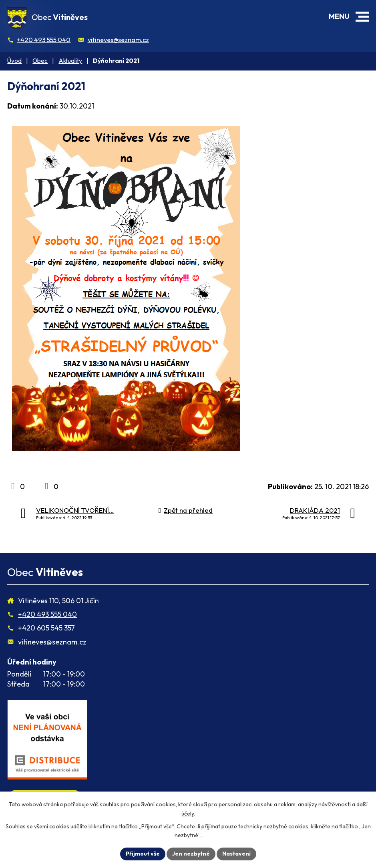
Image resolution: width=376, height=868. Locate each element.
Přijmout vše (143, 854)
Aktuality (70, 61)
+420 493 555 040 (44, 40)
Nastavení (236, 854)
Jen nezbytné (191, 854)
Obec (40, 61)
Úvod (14, 61)
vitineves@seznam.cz (118, 40)
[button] (362, 17)
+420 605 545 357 (46, 628)
